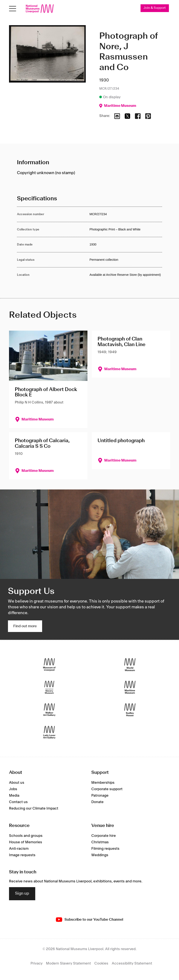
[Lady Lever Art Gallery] (49, 732)
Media (14, 796)
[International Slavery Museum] (49, 687)
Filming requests (105, 849)
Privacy (37, 963)
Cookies (101, 963)
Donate (97, 802)
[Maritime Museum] (130, 687)
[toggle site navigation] (13, 9)
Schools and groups (26, 836)
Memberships (103, 783)
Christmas (100, 842)
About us (17, 783)
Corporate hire (104, 836)
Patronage (100, 796)
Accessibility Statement (132, 963)
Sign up (22, 894)
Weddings (100, 855)
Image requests (22, 855)
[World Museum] (130, 665)
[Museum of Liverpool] (49, 665)
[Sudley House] (130, 710)
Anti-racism (19, 849)
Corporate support (107, 789)
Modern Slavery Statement (68, 963)
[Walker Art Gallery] (49, 710)
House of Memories (26, 842)
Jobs (13, 789)
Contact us (18, 802)
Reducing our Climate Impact (34, 808)
